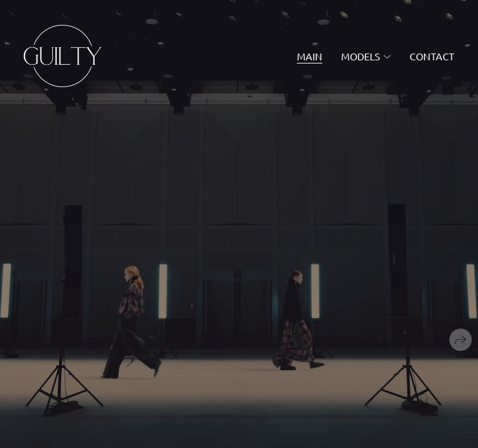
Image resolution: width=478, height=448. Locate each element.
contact (432, 56)
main (310, 56)
